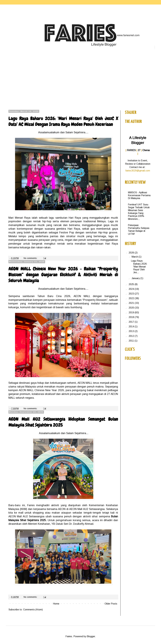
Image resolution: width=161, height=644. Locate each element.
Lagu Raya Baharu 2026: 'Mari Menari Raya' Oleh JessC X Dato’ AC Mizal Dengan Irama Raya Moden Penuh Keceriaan (63, 121)
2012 (132, 336)
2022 (132, 298)
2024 (132, 289)
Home (56, 604)
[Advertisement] (80, 82)
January (136, 278)
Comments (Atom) (33, 610)
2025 (132, 284)
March (135, 257)
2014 (132, 327)
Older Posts (111, 604)
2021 (132, 303)
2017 (132, 322)
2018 (132, 317)
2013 (132, 331)
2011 (132, 341)
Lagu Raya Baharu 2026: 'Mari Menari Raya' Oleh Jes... (139, 267)
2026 (132, 253)
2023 (132, 294)
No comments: (31, 258)
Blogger (91, 636)
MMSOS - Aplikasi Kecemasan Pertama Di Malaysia (139, 195)
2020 (132, 308)
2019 (132, 313)
